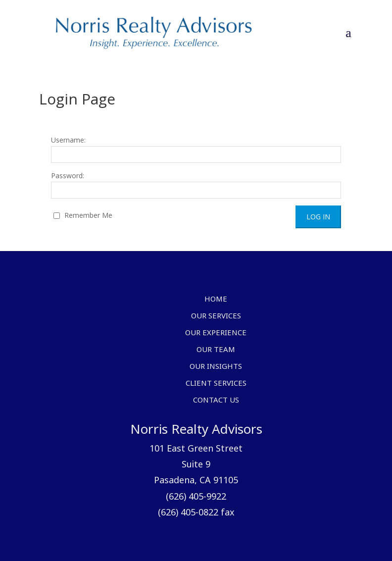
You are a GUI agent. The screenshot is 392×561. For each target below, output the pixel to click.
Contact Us (216, 401)
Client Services (216, 384)
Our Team (216, 350)
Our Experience (216, 333)
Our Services (216, 316)
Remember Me (83, 215)
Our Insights (216, 367)
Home (216, 300)
